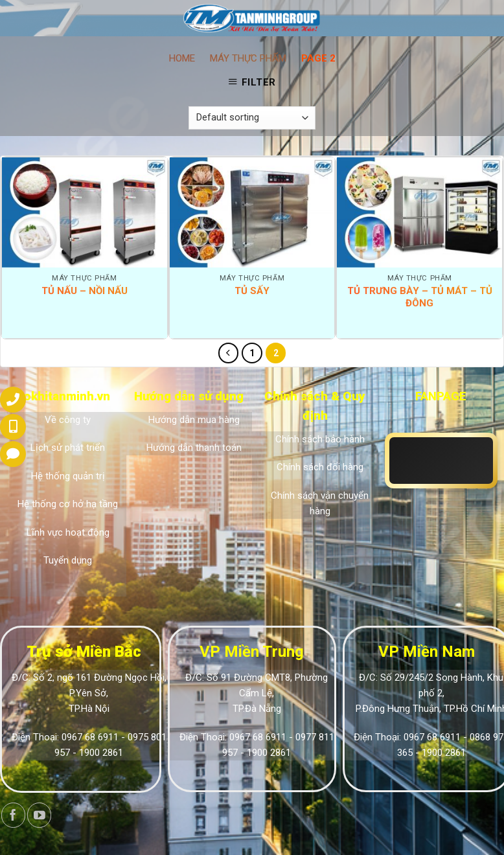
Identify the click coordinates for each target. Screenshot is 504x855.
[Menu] (19, 21)
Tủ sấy (252, 291)
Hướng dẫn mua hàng (194, 420)
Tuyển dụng (68, 560)
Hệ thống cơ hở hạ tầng (68, 504)
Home (182, 58)
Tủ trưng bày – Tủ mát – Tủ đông (420, 297)
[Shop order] (252, 118)
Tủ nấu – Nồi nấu (85, 291)
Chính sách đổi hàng (320, 467)
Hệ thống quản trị (68, 476)
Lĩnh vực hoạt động (68, 532)
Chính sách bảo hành (320, 439)
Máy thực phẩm (248, 58)
